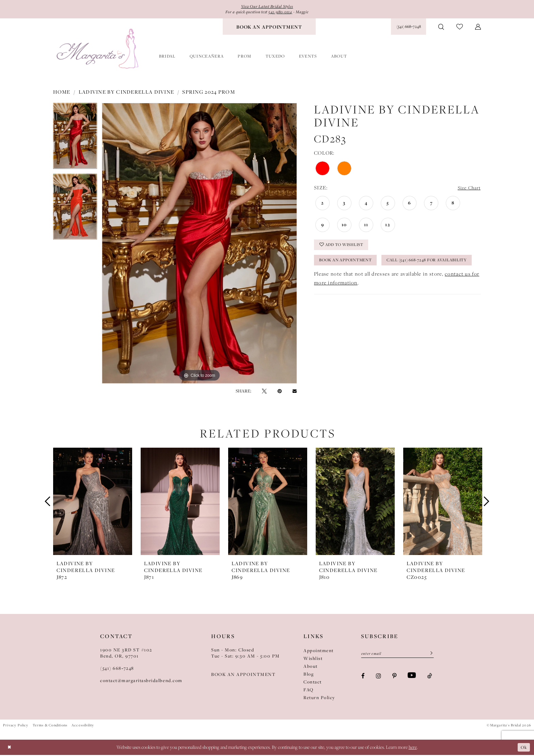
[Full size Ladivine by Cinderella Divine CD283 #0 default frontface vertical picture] (199, 245)
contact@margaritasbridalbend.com (141, 682)
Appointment (319, 652)
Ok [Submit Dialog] (523, 748)
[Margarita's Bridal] (98, 50)
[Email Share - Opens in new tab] (295, 392)
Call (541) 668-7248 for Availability (366, 282)
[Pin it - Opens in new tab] (280, 392)
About (311, 667)
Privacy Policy (16, 726)
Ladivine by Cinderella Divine (127, 93)
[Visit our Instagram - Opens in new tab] (379, 678)
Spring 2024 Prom (209, 93)
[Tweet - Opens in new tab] (264, 392)
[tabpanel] (75, 140)
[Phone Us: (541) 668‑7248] (409, 28)
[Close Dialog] (10, 748)
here (413, 749)
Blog (309, 675)
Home (62, 93)
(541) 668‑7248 (117, 669)
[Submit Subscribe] (429, 655)
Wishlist (313, 660)
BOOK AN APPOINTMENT (243, 676)
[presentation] (93, 503)
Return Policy (319, 699)
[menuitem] (269, 28)
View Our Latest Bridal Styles (267, 7)
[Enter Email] (397, 655)
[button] (478, 28)
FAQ (309, 691)
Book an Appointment (350, 265)
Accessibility (83, 726)
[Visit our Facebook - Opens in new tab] (363, 678)
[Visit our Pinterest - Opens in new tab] (394, 678)
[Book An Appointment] (269, 28)
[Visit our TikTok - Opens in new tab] (429, 678)
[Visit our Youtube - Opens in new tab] (412, 678)
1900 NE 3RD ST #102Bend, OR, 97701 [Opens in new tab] (126, 654)
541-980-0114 (283, 13)
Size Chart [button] (468, 189)
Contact (313, 683)
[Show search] (441, 28)
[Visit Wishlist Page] (460, 28)
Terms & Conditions (50, 726)
